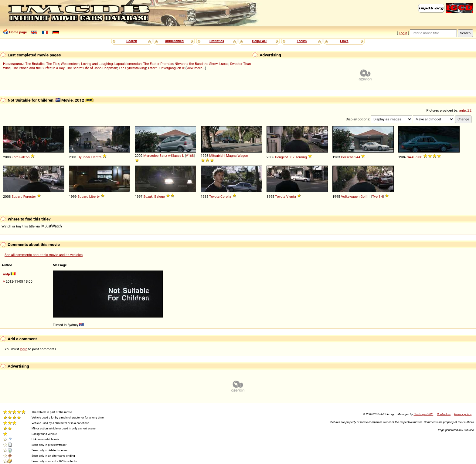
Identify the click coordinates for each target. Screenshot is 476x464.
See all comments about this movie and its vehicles (44, 255)
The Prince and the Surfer (31, 68)
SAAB (411, 157)
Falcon (25, 157)
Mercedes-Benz (155, 156)
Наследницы (13, 64)
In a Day (59, 68)
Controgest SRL (423, 414)
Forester (30, 197)
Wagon (243, 156)
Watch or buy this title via (32, 226)
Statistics (217, 41)
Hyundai (84, 157)
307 (292, 157)
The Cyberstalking (132, 68)
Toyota (214, 197)
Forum (302, 41)
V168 (190, 156)
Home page (18, 32)
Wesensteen (70, 64)
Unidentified (174, 41)
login (24, 349)
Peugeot (281, 157)
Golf (364, 197)
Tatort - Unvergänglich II (166, 68)
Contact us (444, 414)
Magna (231, 156)
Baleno (160, 197)
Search (132, 41)
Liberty (94, 197)
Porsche (347, 157)
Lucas (224, 64)
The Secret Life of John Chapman (92, 68)
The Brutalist (35, 64)
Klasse (176, 156)
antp (462, 110)
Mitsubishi (217, 156)
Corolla (226, 197)
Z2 (469, 110)
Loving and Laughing (97, 64)
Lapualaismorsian (128, 64)
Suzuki (148, 197)
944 (357, 157)
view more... (196, 68)
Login (403, 33)
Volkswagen (350, 197)
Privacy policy (463, 414)
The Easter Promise (158, 64)
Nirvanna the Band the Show (196, 64)
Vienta (291, 197)
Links (344, 41)
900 (419, 157)
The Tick (53, 64)
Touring (301, 157)
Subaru (17, 197)
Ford (15, 157)
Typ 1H (377, 197)
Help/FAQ (259, 41)
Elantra (96, 157)
